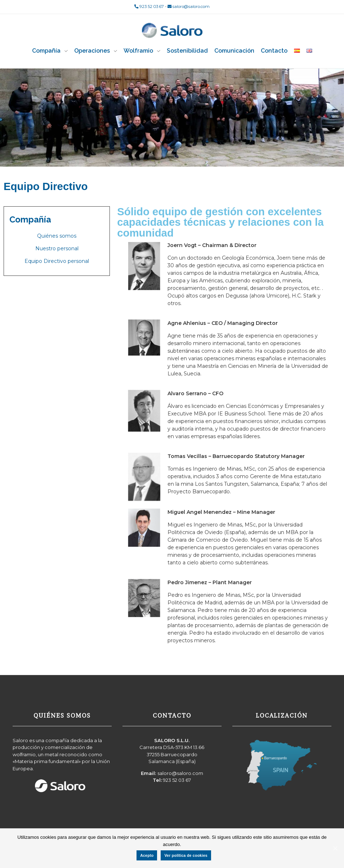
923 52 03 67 (149, 6)
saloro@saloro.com (189, 6)
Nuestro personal (57, 248)
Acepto (147, 855)
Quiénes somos (57, 236)
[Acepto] (335, 848)
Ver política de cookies (186, 855)
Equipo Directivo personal (57, 261)
